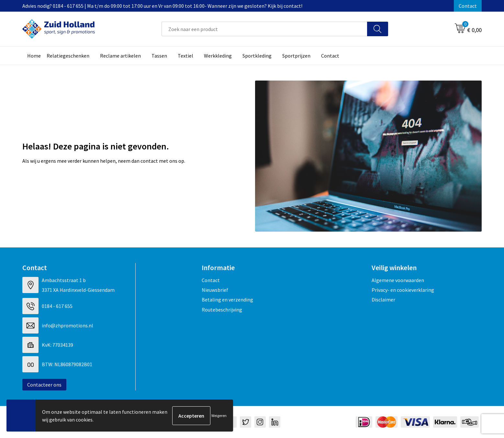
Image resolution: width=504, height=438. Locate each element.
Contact (468, 6)
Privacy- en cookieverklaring (403, 290)
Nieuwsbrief (215, 290)
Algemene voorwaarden (398, 280)
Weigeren (219, 416)
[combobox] (264, 29)
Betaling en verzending (227, 300)
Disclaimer (383, 300)
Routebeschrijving (222, 310)
